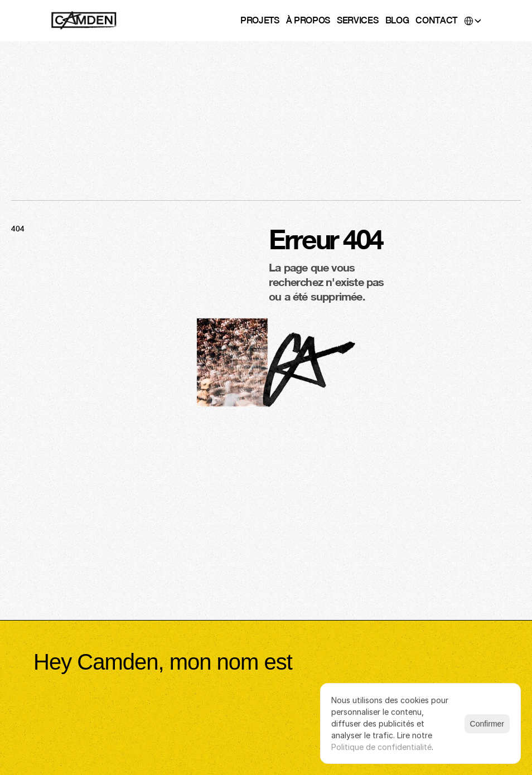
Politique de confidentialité (381, 747)
